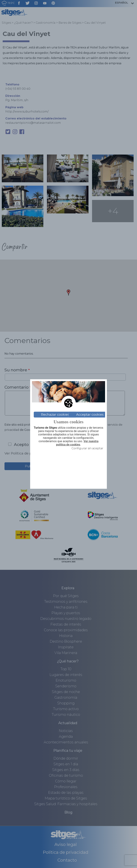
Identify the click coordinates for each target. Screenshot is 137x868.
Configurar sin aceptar (87, 448)
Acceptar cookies (90, 415)
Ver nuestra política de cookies (77, 443)
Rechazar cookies (55, 415)
